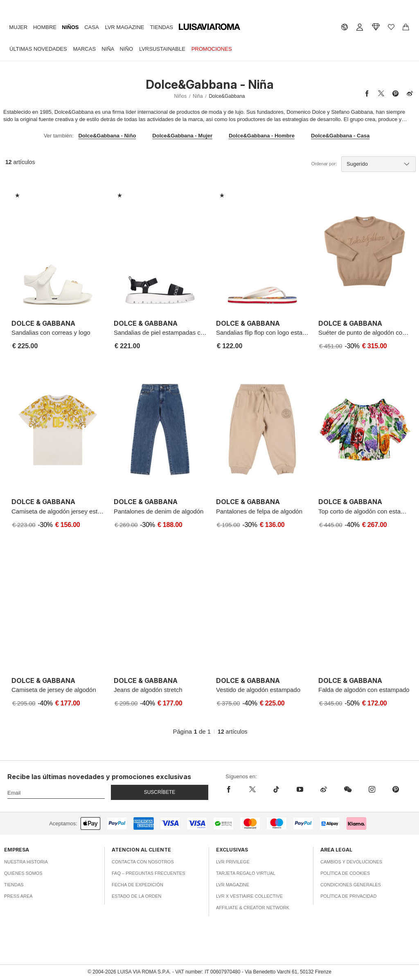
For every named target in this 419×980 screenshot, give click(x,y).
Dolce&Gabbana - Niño (107, 136)
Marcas (84, 49)
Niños (70, 27)
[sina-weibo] (324, 789)
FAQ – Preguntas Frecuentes (149, 873)
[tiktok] (276, 789)
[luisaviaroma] (209, 27)
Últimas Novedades (38, 49)
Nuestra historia (26, 862)
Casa (91, 27)
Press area (18, 896)
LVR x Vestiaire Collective (249, 896)
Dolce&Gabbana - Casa (340, 136)
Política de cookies (345, 873)
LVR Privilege (233, 862)
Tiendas (162, 27)
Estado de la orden (136, 896)
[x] (252, 789)
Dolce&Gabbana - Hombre (262, 136)
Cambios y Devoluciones (351, 862)
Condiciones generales (351, 885)
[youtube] (300, 789)
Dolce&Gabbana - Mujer (182, 136)
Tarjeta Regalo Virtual (246, 873)
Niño (127, 49)
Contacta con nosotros (143, 862)
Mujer (18, 27)
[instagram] (372, 789)
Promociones (212, 49)
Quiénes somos (23, 873)
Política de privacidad (348, 896)
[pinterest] (396, 789)
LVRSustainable (162, 49)
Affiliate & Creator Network (253, 908)
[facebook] (233, 789)
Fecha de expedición (137, 885)
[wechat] (348, 789)
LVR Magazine (124, 27)
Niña (108, 49)
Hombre (45, 27)
